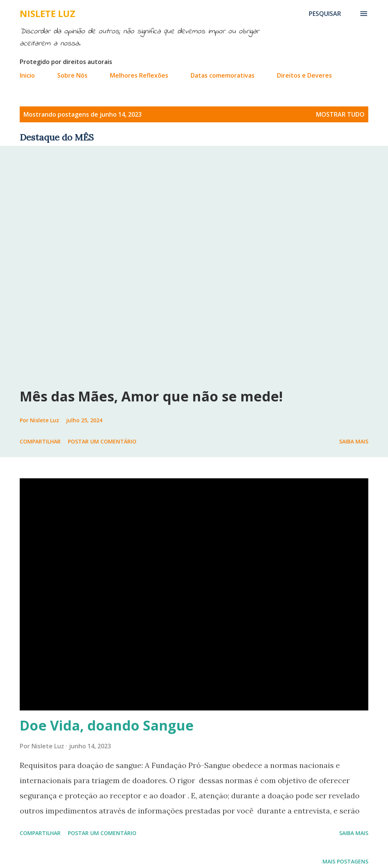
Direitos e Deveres (304, 75)
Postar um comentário (102, 441)
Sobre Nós (72, 75)
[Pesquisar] (325, 14)
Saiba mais (354, 441)
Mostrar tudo (340, 114)
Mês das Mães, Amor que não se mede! (151, 396)
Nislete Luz (48, 13)
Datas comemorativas (223, 75)
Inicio (27, 75)
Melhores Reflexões (139, 75)
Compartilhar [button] (40, 441)
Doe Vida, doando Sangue (107, 725)
